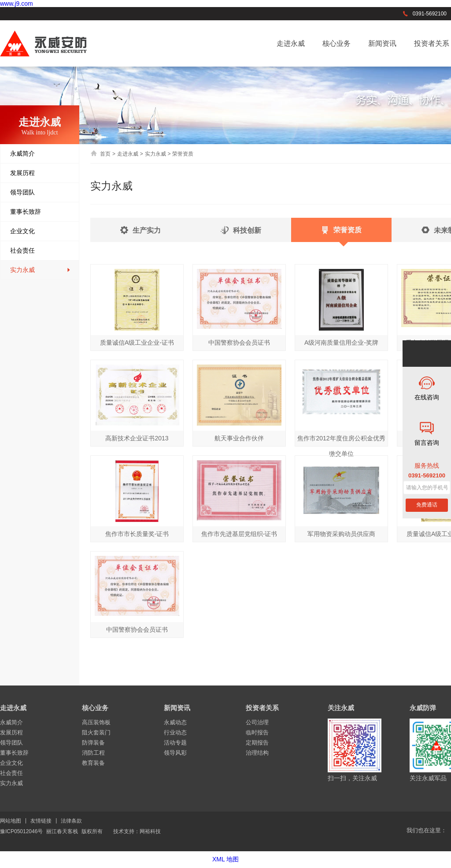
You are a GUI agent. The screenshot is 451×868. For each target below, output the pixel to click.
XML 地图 (225, 859)
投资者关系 (262, 708)
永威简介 (41, 154)
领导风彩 (175, 753)
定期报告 (257, 743)
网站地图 (11, 821)
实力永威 (41, 270)
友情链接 (41, 821)
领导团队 (41, 192)
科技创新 (241, 234)
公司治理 (257, 722)
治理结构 (257, 753)
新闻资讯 (382, 43)
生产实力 (140, 234)
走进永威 (291, 43)
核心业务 (336, 43)
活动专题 (175, 743)
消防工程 (93, 753)
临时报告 (257, 732)
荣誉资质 (341, 234)
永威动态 (175, 722)
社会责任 (41, 251)
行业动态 (175, 732)
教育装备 (93, 763)
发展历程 (41, 173)
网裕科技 (150, 831)
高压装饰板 (96, 722)
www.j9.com (17, 4)
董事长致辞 (41, 212)
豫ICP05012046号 (21, 831)
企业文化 (41, 231)
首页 (100, 154)
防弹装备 (93, 743)
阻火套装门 (96, 732)
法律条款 (71, 821)
